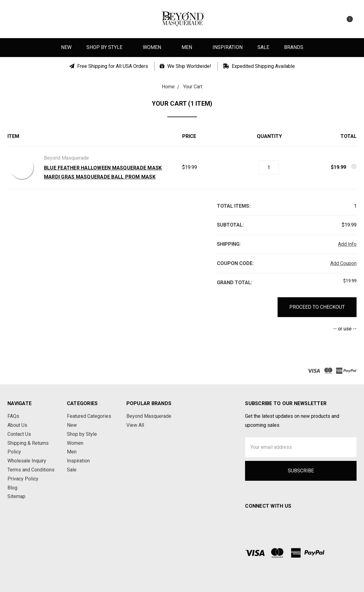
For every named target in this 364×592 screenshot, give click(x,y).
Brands (294, 47)
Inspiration (228, 47)
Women (155, 47)
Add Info (347, 244)
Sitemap (16, 496)
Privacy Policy (23, 479)
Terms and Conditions (31, 470)
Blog (12, 488)
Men (190, 47)
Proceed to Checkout (317, 307)
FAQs (13, 416)
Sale (263, 47)
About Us (17, 425)
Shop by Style (107, 47)
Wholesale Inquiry (27, 461)
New (66, 47)
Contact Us (19, 434)
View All (135, 425)
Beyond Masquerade (149, 416)
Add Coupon (343, 263)
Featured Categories (89, 416)
